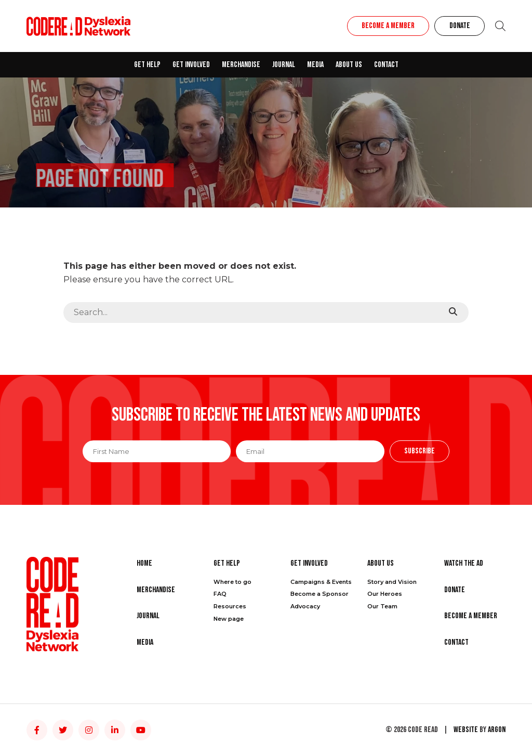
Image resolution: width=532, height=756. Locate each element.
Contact (386, 65)
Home (144, 563)
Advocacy (305, 606)
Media (315, 65)
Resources (230, 606)
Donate (460, 26)
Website (466, 730)
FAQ (220, 594)
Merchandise (241, 65)
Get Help (147, 65)
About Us (349, 65)
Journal (284, 65)
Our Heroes (385, 594)
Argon (497, 730)
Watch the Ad (464, 563)
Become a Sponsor (320, 594)
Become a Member (388, 26)
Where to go (232, 582)
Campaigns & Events (321, 582)
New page (229, 619)
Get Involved (191, 65)
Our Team (382, 606)
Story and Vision (392, 582)
